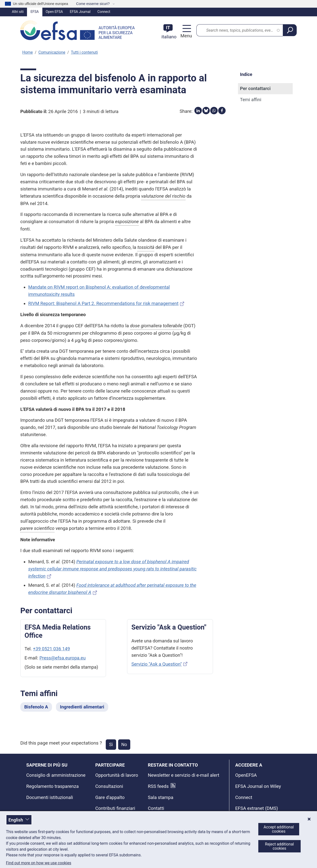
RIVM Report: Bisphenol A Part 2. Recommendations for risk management (103, 304)
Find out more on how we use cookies (39, 863)
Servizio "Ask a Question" (157, 664)
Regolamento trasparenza (53, 786)
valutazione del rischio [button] (163, 196)
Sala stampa (161, 798)
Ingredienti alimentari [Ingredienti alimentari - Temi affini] (82, 707)
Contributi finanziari (115, 808)
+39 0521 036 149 (51, 649)
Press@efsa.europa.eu (62, 658)
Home (27, 52)
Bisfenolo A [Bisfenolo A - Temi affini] (36, 707)
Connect (104, 12)
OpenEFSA (246, 775)
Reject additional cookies (279, 846)
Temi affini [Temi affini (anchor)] (251, 100)
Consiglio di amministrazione (56, 775)
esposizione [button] (127, 222)
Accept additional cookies (279, 829)
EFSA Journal (80, 12)
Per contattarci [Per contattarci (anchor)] (255, 89)
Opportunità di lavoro (117, 775)
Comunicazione (52, 52)
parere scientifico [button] (37, 528)
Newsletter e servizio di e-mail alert (184, 775)
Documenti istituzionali (50, 798)
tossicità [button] (146, 247)
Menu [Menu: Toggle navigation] (186, 36)
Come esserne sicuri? (93, 4)
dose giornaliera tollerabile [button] (156, 326)
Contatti (156, 808)
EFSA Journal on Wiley (258, 786)
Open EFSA (54, 12)
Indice (246, 74)
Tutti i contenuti (84, 52)
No (124, 744)
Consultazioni (109, 786)
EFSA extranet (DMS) (257, 808)
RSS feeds (158, 786)
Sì (111, 744)
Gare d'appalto (110, 798)
